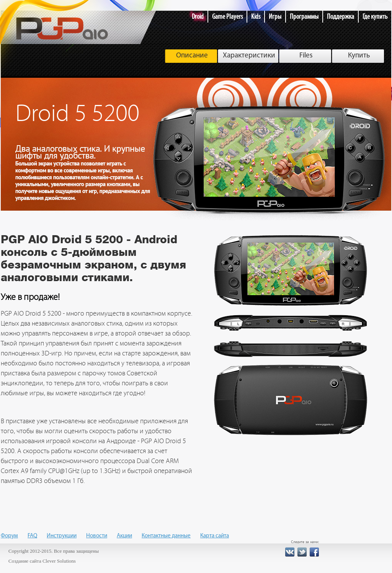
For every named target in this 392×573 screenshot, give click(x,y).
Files (306, 56)
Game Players (227, 17)
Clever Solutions (59, 561)
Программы (304, 17)
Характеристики (249, 56)
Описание (192, 56)
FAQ (32, 536)
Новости (97, 536)
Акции (124, 536)
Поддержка (341, 17)
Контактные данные (166, 536)
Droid (198, 17)
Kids (256, 17)
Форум (9, 536)
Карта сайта (215, 536)
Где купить (375, 17)
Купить (359, 56)
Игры (275, 17)
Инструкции (62, 536)
